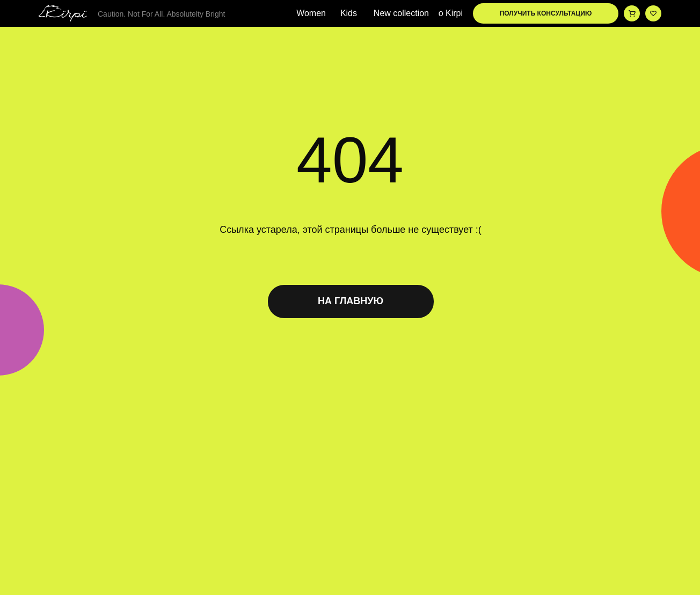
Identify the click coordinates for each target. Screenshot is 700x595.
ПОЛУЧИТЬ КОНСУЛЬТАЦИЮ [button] (546, 13)
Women (311, 13)
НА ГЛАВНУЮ (351, 301)
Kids (349, 13)
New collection (401, 13)
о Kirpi (451, 13)
